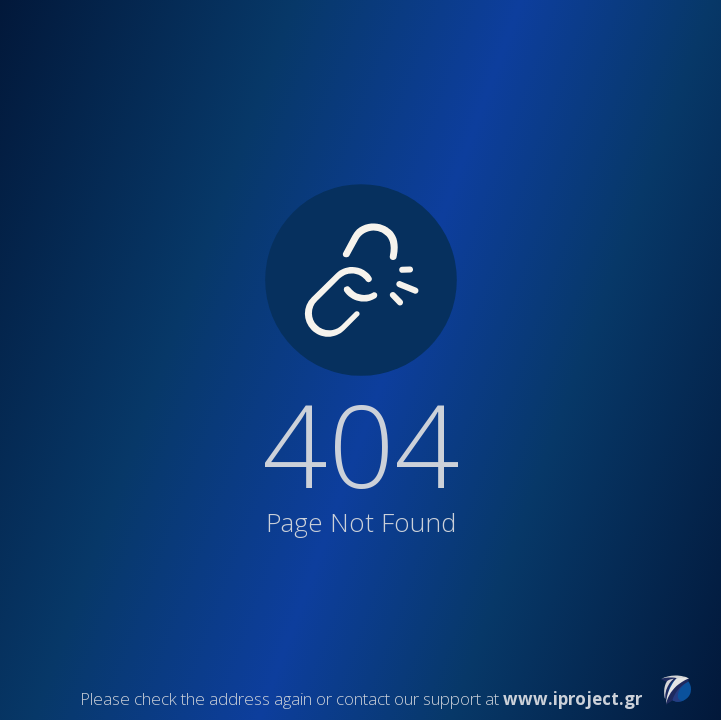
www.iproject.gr (572, 698)
